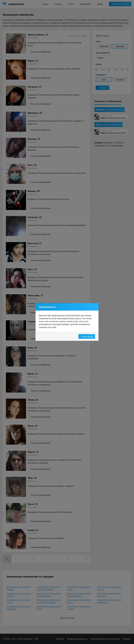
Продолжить (87, 336)
